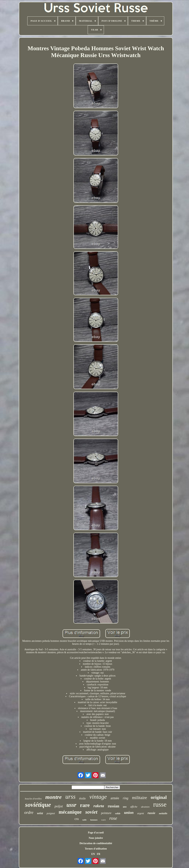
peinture (106, 813)
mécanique (70, 812)
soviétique (38, 805)
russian (114, 806)
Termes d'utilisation (96, 849)
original (159, 797)
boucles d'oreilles (33, 799)
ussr (71, 805)
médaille (163, 813)
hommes (94, 820)
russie (152, 813)
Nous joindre (96, 838)
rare (85, 805)
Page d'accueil (96, 833)
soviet (91, 812)
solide (118, 813)
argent (141, 813)
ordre (29, 812)
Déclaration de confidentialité (96, 843)
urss (70, 797)
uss (125, 807)
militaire (139, 798)
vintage (98, 797)
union (129, 813)
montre (54, 797)
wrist (40, 813)
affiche (134, 807)
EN (93, 854)
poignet (51, 813)
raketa (99, 806)
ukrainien (145, 807)
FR (99, 854)
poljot (59, 806)
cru (77, 819)
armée (115, 798)
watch (103, 820)
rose (113, 818)
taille (85, 820)
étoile (83, 798)
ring (126, 798)
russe (160, 805)
